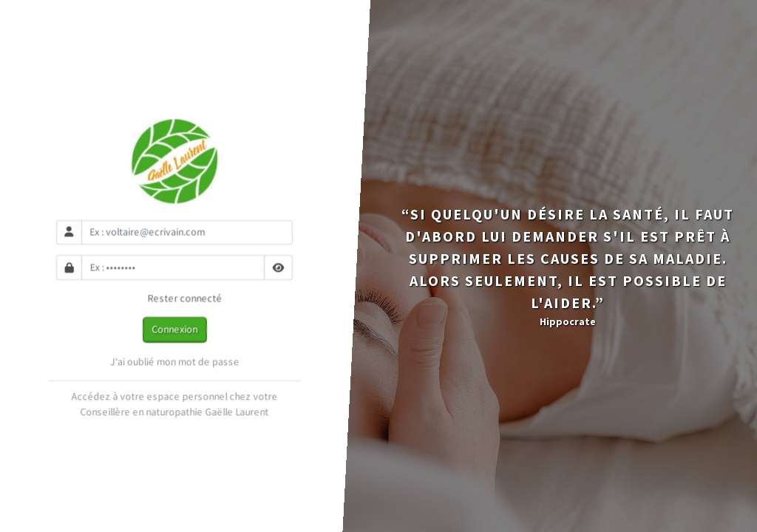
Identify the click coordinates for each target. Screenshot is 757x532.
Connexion (174, 329)
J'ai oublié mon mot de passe (175, 361)
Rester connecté (175, 299)
